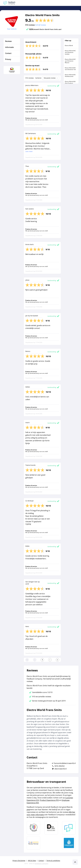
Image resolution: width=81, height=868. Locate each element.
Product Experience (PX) (49, 800)
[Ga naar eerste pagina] (27, 660)
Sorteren (38, 78)
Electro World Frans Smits (42, 15)
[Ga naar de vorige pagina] (35, 660)
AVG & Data (32, 861)
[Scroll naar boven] (75, 862)
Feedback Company (41, 864)
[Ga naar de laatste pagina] (57, 660)
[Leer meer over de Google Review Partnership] (33, 843)
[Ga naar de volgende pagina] (50, 660)
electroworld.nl (61, 769)
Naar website (12, 29)
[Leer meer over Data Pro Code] (33, 828)
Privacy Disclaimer (19, 861)
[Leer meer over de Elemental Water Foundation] (69, 843)
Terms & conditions (53, 861)
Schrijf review (40, 25)
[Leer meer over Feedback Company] (69, 828)
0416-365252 (60, 766)
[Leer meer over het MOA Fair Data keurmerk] (51, 828)
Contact (41, 861)
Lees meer (29, 151)
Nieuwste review (51, 78)
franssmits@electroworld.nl (65, 763)
